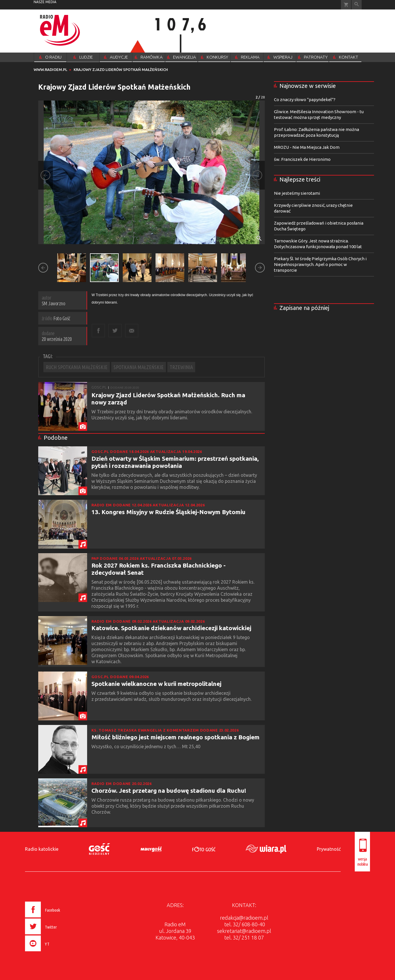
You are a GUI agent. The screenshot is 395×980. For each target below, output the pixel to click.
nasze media (45, 2)
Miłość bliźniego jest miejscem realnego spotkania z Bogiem (176, 737)
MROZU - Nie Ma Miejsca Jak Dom (307, 147)
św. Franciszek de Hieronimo (302, 159)
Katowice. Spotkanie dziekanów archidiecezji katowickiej (171, 628)
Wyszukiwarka (357, 5)
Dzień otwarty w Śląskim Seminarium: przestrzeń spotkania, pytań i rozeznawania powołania (175, 462)
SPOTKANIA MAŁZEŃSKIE (139, 367)
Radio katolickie (42, 849)
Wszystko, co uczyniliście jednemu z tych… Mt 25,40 (147, 746)
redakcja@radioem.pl (244, 918)
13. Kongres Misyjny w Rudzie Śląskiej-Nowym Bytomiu (168, 512)
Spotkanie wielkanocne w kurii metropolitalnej (156, 684)
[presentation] (55, 952)
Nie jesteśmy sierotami (297, 193)
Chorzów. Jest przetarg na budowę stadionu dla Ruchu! (169, 790)
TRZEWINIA (181, 367)
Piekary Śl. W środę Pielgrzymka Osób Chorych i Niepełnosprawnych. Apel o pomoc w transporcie (320, 264)
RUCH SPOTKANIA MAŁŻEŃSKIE (77, 367)
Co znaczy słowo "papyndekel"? (305, 100)
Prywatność (329, 849)
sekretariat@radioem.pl (244, 931)
